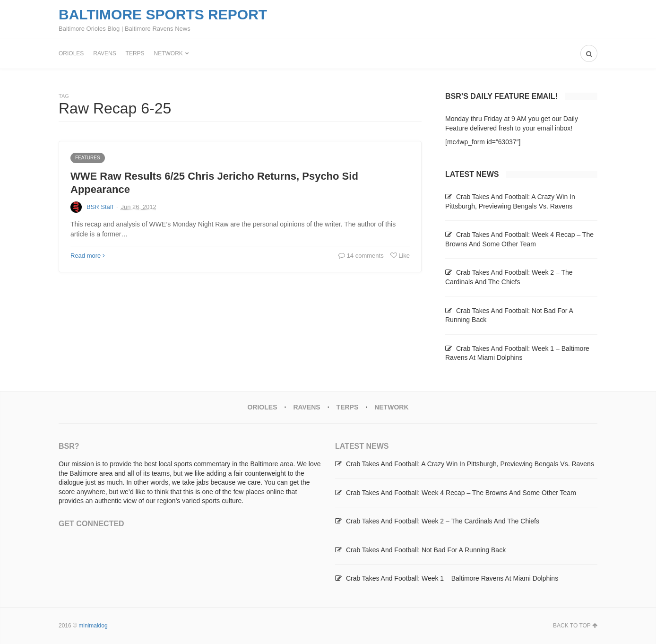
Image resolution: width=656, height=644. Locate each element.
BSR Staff (100, 207)
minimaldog (93, 626)
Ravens (104, 53)
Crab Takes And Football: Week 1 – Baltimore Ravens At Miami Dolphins (452, 578)
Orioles (71, 53)
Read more (88, 256)
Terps (135, 53)
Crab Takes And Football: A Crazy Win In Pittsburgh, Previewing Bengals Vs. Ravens (470, 464)
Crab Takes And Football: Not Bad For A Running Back (426, 550)
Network (168, 53)
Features (88, 158)
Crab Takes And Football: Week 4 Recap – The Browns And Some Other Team (461, 493)
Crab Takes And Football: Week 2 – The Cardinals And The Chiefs (443, 521)
